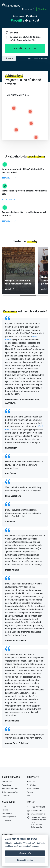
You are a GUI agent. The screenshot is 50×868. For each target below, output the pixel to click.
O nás (4, 806)
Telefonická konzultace (10, 789)
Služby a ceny (7, 813)
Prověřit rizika (25, 49)
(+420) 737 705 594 (38, 807)
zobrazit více (7, 178)
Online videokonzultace (10, 792)
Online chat (6, 795)
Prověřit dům (32, 785)
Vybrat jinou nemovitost (38, 58)
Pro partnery (6, 820)
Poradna (30, 792)
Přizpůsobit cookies (25, 860)
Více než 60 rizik (18, 95)
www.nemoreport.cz (38, 814)
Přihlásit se (42, 9)
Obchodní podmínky (9, 817)
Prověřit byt (31, 782)
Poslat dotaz (6, 785)
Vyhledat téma (7, 782)
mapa (9, 58)
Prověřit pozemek (33, 789)
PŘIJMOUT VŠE (25, 853)
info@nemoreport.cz (38, 810)
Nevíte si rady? (28, 9)
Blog (29, 795)
